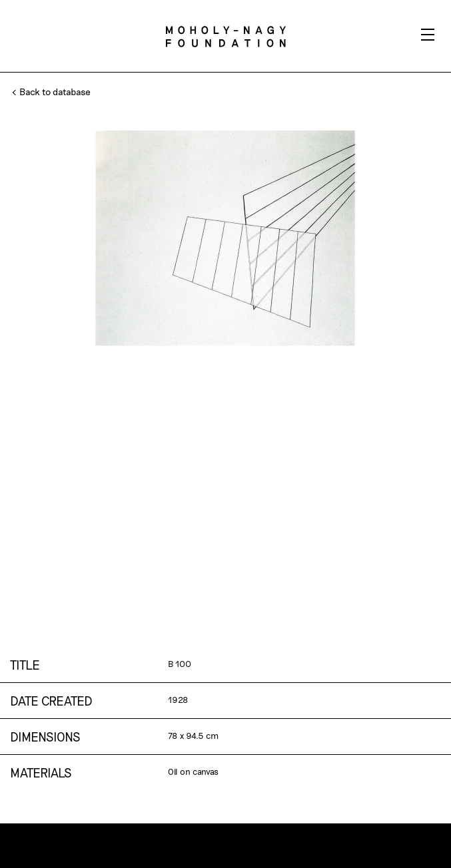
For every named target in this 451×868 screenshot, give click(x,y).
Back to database (52, 92)
